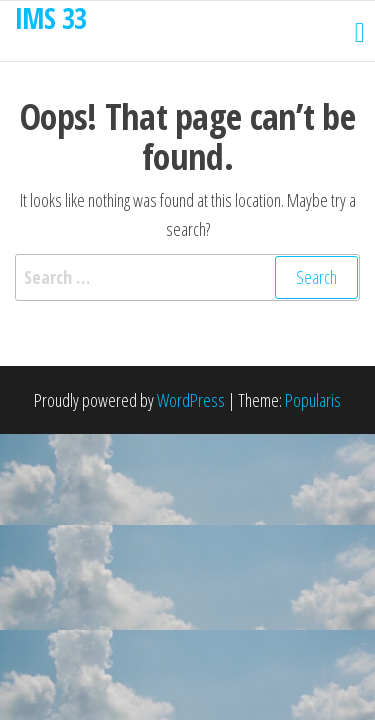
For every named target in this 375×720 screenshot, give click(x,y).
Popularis (313, 400)
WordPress (191, 400)
